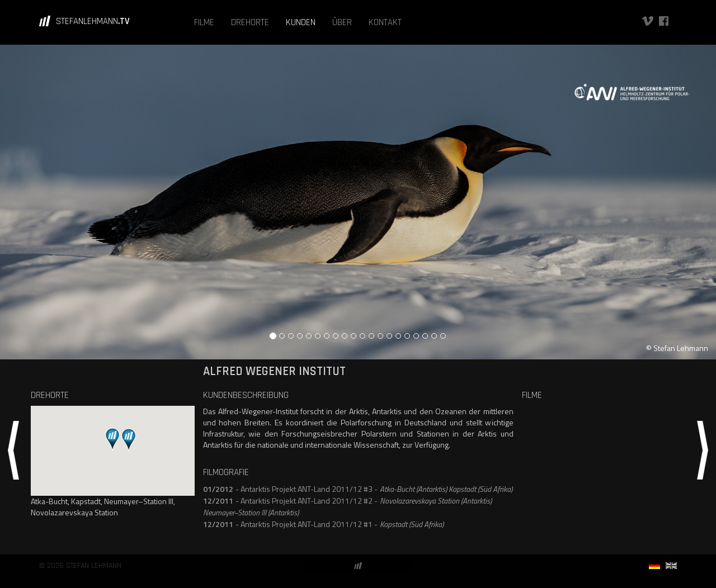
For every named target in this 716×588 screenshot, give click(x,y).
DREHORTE (250, 22)
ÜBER (342, 22)
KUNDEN (301, 22)
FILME (204, 22)
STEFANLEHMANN (93, 21)
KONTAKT (385, 22)
